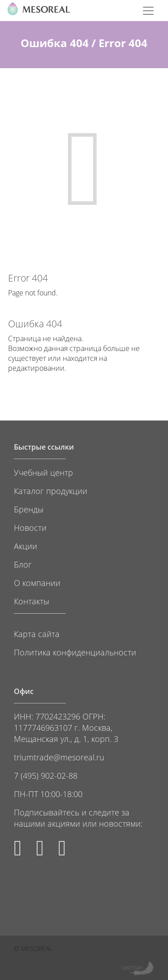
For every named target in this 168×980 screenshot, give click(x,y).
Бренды (29, 509)
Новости (30, 527)
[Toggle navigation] (148, 11)
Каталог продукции (51, 491)
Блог (23, 564)
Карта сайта (37, 634)
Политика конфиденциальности (75, 652)
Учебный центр (43, 472)
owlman (132, 967)
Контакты (32, 601)
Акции (26, 546)
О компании (37, 583)
